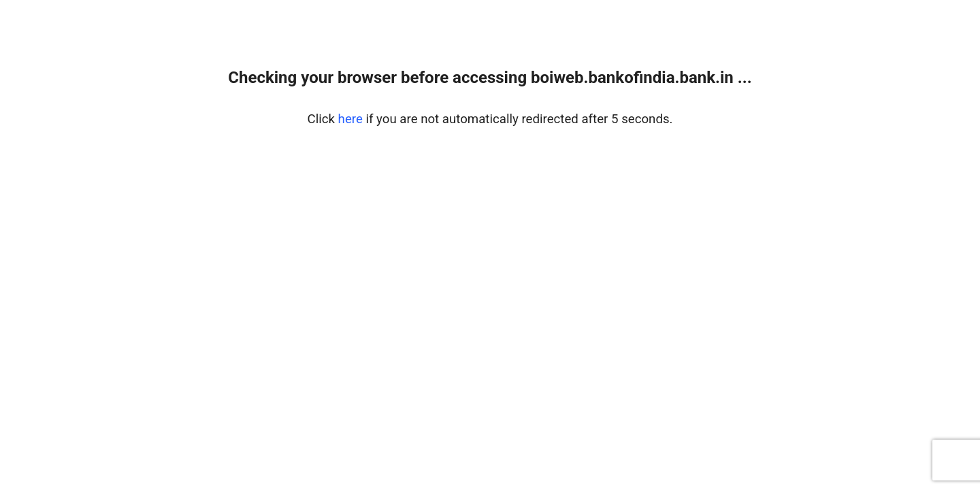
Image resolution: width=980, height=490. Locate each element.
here (350, 119)
